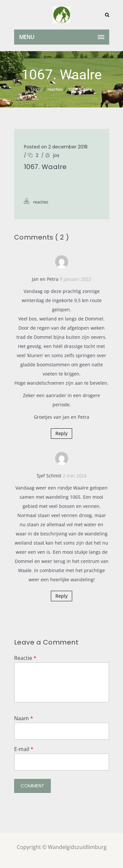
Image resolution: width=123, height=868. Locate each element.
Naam (24, 718)
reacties (55, 89)
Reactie (25, 658)
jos (56, 155)
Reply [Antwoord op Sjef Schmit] (61, 596)
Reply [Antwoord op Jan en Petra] (61, 433)
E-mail (24, 749)
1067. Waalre (80, 89)
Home (37, 89)
